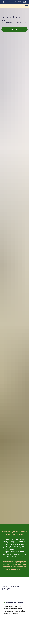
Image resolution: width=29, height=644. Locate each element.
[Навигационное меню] (26, 6)
